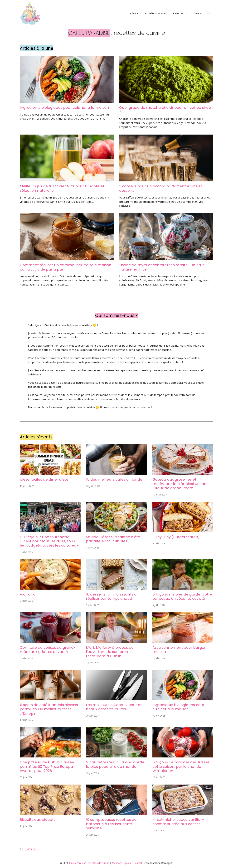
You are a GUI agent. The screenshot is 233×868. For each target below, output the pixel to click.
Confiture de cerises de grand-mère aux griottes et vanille (48, 650)
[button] (209, 13)
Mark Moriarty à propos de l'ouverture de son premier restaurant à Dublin (110, 652)
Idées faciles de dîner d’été (44, 479)
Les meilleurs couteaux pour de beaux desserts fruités (114, 707)
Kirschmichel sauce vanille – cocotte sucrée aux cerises (178, 822)
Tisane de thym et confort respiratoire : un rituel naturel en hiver (162, 267)
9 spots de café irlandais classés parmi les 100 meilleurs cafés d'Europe (49, 709)
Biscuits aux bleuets (38, 820)
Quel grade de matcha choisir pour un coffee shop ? (165, 110)
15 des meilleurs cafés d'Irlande (114, 479)
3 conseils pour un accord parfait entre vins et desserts (161, 188)
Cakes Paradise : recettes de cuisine (89, 863)
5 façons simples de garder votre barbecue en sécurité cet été (182, 596)
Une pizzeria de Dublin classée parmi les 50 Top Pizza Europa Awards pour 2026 (47, 766)
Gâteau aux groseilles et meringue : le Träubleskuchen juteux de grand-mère (179, 484)
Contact (138, 863)
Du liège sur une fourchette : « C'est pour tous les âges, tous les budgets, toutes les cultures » (49, 541)
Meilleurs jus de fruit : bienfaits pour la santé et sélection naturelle (62, 188)
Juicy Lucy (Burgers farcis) (176, 537)
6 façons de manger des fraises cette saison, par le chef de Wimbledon (181, 766)
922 (30, 849)
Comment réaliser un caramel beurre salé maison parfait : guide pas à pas (66, 267)
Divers (197, 13)
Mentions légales (121, 863)
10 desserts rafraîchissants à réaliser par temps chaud (111, 596)
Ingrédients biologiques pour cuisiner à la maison (64, 108)
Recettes (182, 13)
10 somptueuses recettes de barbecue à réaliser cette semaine (111, 824)
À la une (134, 13)
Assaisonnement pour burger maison (179, 650)
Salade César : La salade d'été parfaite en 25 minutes (113, 539)
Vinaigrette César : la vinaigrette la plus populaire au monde (115, 764)
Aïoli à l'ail (29, 594)
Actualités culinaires (156, 13)
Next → (37, 849)
